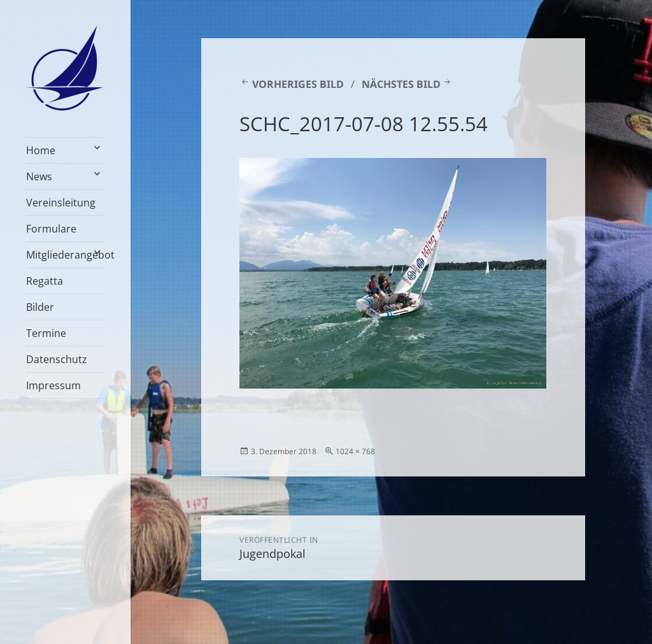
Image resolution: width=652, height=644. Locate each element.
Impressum (53, 385)
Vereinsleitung (61, 203)
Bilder (40, 307)
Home (41, 150)
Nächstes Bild (401, 84)
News (39, 176)
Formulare (51, 229)
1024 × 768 (355, 451)
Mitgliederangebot (65, 255)
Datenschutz (57, 359)
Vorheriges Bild (298, 84)
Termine (46, 333)
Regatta (45, 281)
